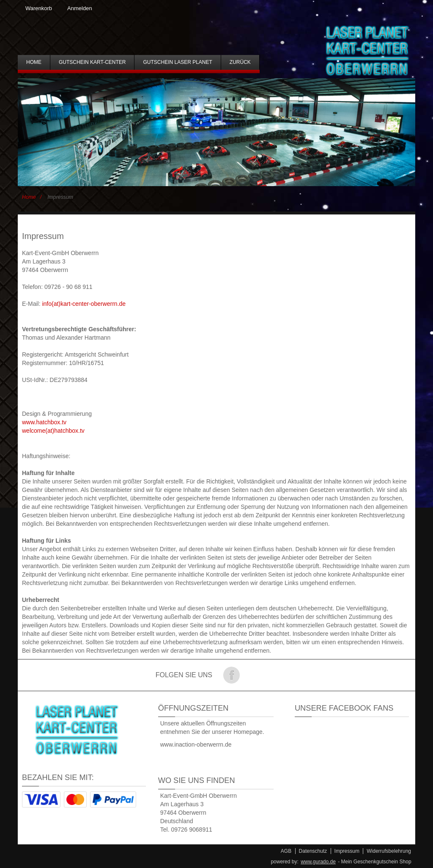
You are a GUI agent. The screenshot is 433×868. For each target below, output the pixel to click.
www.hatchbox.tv (44, 422)
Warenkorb (39, 8)
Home (29, 197)
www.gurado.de (318, 862)
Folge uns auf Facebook (231, 675)
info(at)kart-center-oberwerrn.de (84, 304)
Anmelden (80, 8)
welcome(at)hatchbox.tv (53, 431)
